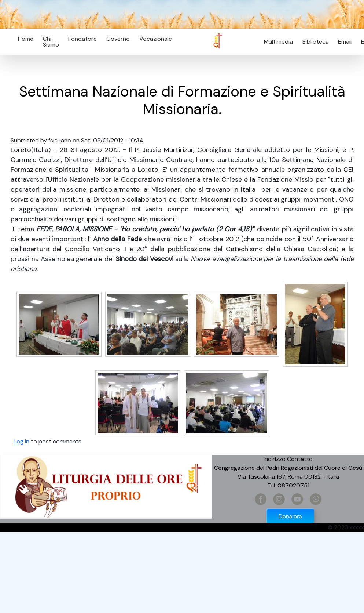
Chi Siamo (51, 42)
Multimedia (278, 42)
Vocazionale (156, 39)
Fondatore (82, 39)
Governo (118, 39)
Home (26, 39)
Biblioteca (316, 42)
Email (343, 42)
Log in (21, 441)
